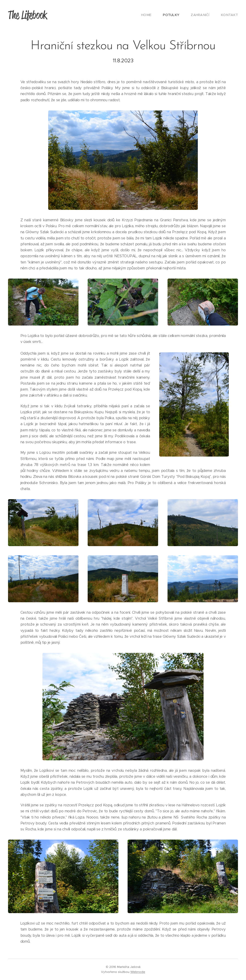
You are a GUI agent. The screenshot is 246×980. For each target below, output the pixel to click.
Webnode (138, 972)
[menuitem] (154, 15)
